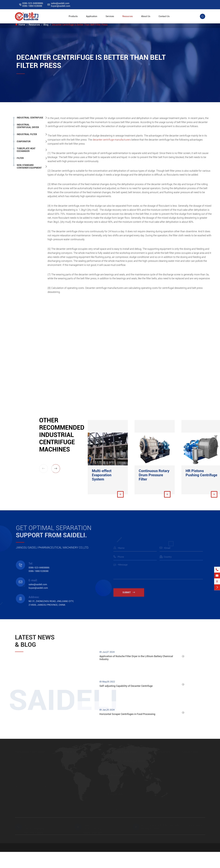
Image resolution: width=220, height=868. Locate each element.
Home (22, 25)
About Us (146, 16)
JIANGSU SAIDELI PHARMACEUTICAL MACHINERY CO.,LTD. (58, 850)
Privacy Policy (156, 850)
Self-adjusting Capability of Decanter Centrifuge (126, 687)
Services (110, 16)
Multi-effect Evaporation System (102, 475)
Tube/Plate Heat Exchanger (26, 150)
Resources (128, 16)
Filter (20, 158)
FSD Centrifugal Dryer (119, 767)
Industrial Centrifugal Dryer (28, 126)
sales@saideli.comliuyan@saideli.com (61, 5)
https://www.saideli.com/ (195, 781)
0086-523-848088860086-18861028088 (33, 5)
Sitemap (138, 850)
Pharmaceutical (162, 757)
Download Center (191, 772)
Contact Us (164, 16)
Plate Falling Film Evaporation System (127, 809)
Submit (130, 592)
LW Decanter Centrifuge (27, 791)
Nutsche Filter (115, 786)
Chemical (159, 762)
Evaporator (24, 141)
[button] (56, 469)
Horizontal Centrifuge (30, 751)
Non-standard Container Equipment (29, 166)
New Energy (160, 777)
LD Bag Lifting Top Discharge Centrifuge (81, 796)
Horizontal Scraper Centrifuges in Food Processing (127, 716)
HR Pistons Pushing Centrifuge (201, 473)
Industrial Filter (27, 134)
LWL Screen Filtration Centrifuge (31, 786)
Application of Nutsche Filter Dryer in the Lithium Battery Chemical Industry (136, 659)
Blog (46, 25)
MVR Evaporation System (120, 805)
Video (185, 777)
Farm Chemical (162, 772)
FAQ (184, 762)
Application (92, 16)
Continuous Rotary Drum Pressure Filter (154, 475)
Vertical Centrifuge (74, 751)
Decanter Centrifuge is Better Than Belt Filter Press (80, 25)
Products (73, 16)
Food (157, 767)
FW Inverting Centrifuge (27, 800)
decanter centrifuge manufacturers (112, 140)
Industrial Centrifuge (30, 118)
